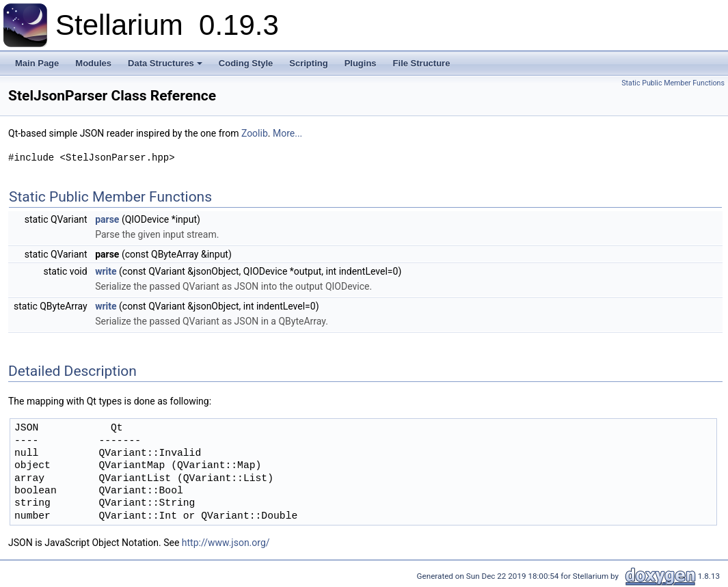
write (106, 271)
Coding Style (246, 63)
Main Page (37, 63)
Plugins (361, 63)
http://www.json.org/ (226, 543)
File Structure (422, 63)
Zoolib (255, 133)
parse (107, 219)
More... (287, 133)
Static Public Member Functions (673, 83)
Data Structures (166, 67)
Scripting (308, 63)
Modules (93, 63)
